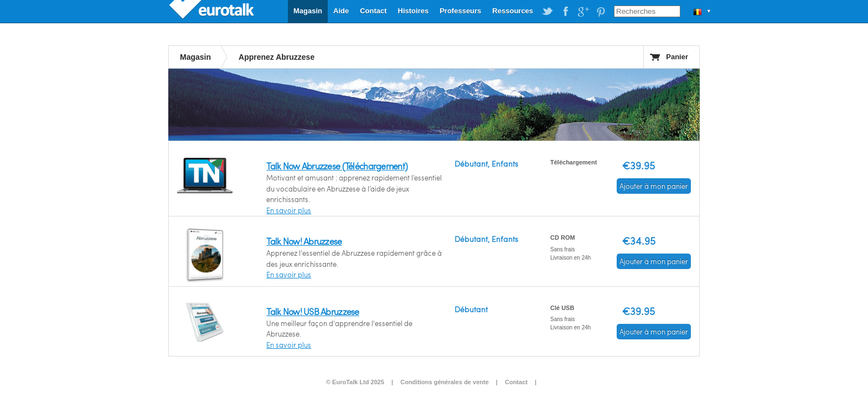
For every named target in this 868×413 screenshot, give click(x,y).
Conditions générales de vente (445, 382)
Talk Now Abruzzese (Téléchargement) (337, 166)
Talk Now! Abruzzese (304, 241)
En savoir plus (289, 210)
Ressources (513, 11)
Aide (341, 11)
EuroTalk (213, 11)
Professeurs (460, 11)
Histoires (414, 11)
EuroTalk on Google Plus (583, 12)
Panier (677, 57)
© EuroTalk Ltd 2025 (355, 382)
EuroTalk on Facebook (565, 12)
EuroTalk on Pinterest (601, 12)
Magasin (308, 11)
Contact (373, 11)
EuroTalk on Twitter (547, 12)
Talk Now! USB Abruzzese (312, 311)
